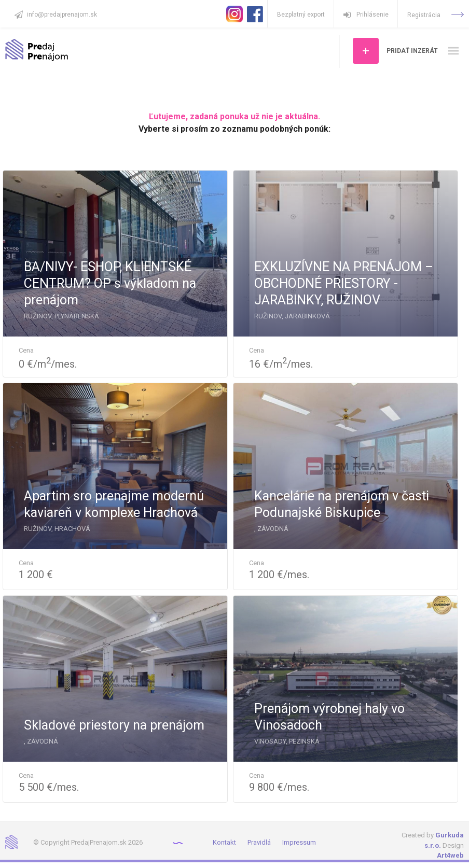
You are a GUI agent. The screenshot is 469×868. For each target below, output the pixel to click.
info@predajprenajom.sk (62, 15)
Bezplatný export (301, 15)
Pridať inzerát (412, 51)
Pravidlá (259, 842)
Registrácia (436, 15)
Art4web (450, 855)
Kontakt (224, 842)
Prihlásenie (366, 15)
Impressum (299, 842)
